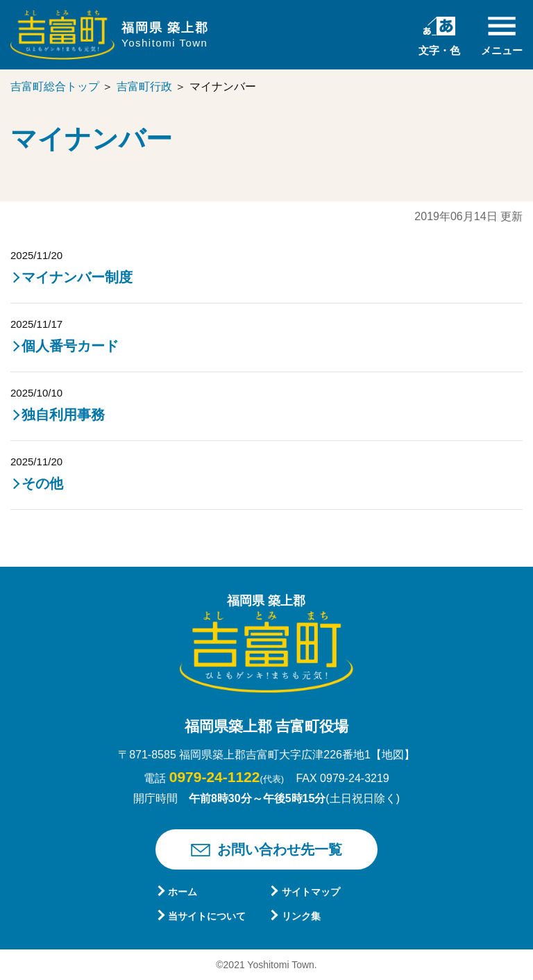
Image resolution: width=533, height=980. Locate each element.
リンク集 (301, 916)
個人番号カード (70, 346)
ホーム (183, 892)
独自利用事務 (63, 415)
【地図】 (393, 755)
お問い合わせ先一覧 (280, 849)
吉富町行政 (144, 86)
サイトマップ (311, 892)
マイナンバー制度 (77, 277)
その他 (42, 483)
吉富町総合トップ (55, 86)
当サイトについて (207, 916)
